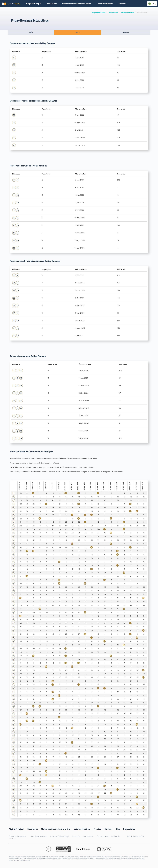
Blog (118, 829)
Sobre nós (76, 836)
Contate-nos (88, 836)
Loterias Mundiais (105, 4)
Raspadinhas (129, 829)
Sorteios (108, 829)
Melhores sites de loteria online (77, 4)
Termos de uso (102, 836)
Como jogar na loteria (38, 836)
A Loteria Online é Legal (59, 836)
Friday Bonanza (128, 13)
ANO (78, 32)
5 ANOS (126, 32)
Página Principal (99, 13)
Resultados (113, 13)
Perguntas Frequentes (18, 836)
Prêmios (123, 4)
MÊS (31, 32)
